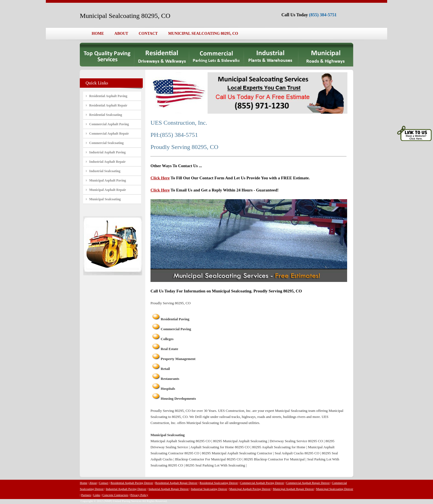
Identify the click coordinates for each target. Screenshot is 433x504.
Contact (104, 483)
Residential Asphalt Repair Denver (176, 483)
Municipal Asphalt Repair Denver (293, 489)
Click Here (160, 178)
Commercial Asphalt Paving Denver (262, 483)
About (93, 483)
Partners (86, 495)
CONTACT (148, 34)
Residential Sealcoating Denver (219, 483)
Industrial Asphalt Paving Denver (126, 489)
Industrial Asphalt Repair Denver (169, 489)
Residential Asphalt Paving (108, 96)
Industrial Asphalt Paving (107, 152)
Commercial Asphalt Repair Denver (308, 483)
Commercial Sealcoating (106, 143)
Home (84, 483)
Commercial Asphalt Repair (109, 134)
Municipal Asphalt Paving (108, 180)
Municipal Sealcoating (105, 199)
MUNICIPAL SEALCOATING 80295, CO (203, 34)
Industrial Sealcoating (105, 171)
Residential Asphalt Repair (108, 105)
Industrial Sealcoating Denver (209, 489)
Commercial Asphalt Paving (109, 124)
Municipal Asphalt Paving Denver (250, 489)
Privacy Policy (139, 495)
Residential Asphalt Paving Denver (132, 483)
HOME (98, 34)
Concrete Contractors (115, 495)
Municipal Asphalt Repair (108, 190)
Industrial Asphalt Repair (107, 162)
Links (97, 495)
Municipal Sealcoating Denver (334, 489)
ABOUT (121, 34)
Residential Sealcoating (106, 115)
